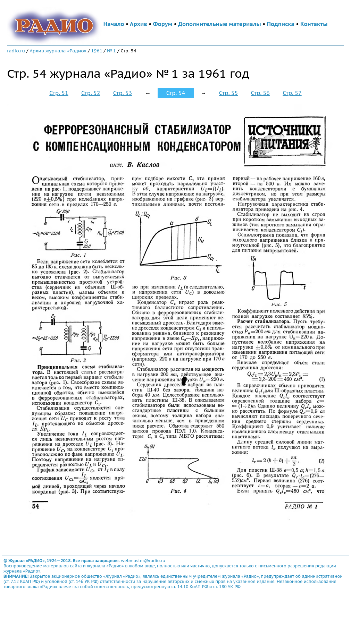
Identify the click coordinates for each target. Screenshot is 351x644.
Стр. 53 (123, 93)
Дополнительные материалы (220, 24)
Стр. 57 (292, 93)
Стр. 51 (59, 93)
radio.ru (16, 51)
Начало (114, 24)
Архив (139, 24)
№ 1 (111, 51)
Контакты (314, 24)
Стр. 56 (260, 93)
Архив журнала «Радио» (58, 51)
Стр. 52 (91, 93)
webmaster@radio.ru (143, 561)
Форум (163, 24)
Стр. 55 (228, 93)
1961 (97, 51)
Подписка (281, 24)
